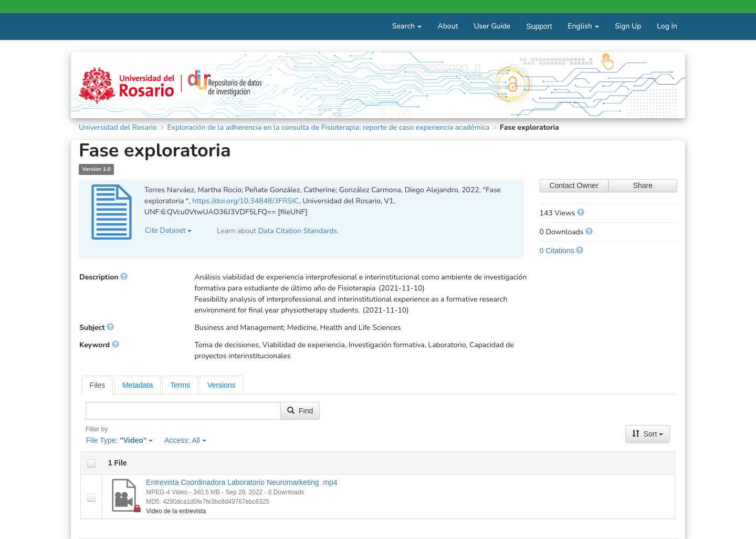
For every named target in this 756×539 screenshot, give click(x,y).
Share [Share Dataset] (643, 185)
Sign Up (628, 26)
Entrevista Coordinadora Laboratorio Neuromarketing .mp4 (241, 482)
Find (300, 411)
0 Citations (557, 251)
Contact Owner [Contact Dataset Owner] (574, 185)
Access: (185, 440)
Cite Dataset (168, 230)
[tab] (98, 385)
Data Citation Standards (298, 231)
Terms (180, 385)
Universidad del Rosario (118, 127)
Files (98, 385)
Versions (222, 385)
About (448, 26)
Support (539, 26)
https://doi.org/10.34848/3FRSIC (245, 201)
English (583, 26)
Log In (667, 26)
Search (407, 26)
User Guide (492, 26)
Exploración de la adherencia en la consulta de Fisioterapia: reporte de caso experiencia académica (328, 127)
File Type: (119, 440)
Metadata (138, 385)
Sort (648, 434)
